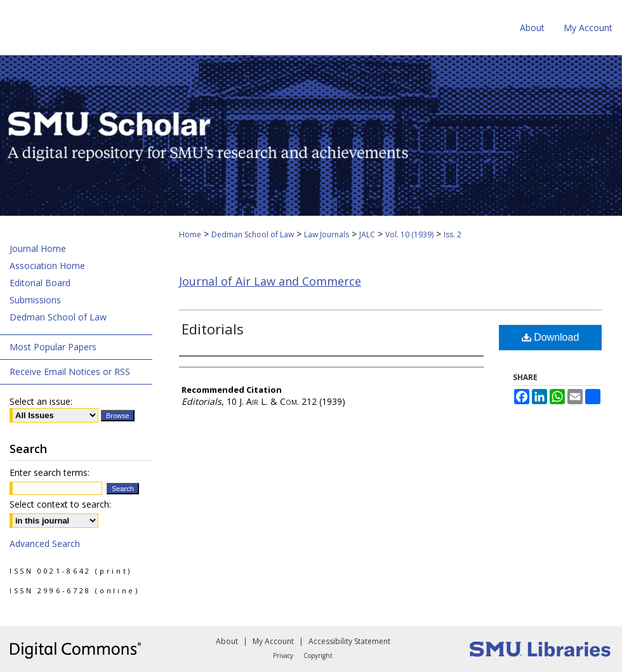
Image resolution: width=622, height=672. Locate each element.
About (227, 641)
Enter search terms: (50, 472)
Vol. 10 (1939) (409, 234)
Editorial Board (40, 283)
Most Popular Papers (53, 347)
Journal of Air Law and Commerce (270, 281)
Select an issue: (41, 401)
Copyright (318, 656)
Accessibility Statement (349, 641)
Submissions (35, 300)
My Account (273, 641)
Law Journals (327, 234)
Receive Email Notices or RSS (70, 372)
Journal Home (38, 248)
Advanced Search (45, 544)
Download (551, 337)
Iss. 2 (453, 234)
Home (190, 234)
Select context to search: (60, 504)
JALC (367, 234)
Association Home (47, 266)
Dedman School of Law (253, 234)
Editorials (213, 329)
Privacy (283, 656)
